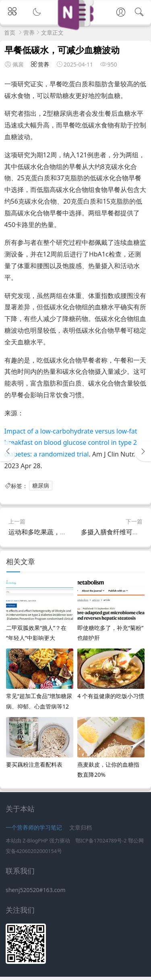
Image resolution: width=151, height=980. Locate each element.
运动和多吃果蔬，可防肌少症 (50, 536)
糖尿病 (43, 487)
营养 (29, 32)
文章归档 (81, 831)
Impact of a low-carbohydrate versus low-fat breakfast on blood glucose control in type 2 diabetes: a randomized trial (72, 444)
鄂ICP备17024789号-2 (101, 844)
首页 (10, 32)
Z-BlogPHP (35, 844)
